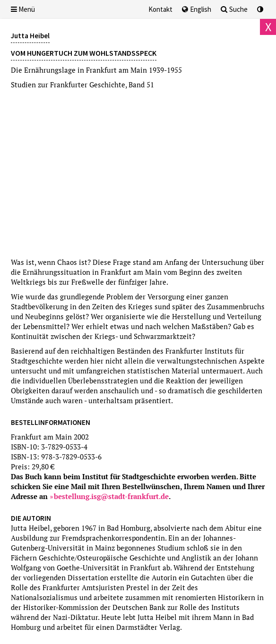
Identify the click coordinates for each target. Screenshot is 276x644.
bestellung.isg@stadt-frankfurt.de (111, 496)
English (197, 9)
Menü (23, 9)
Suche (234, 9)
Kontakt (160, 9)
